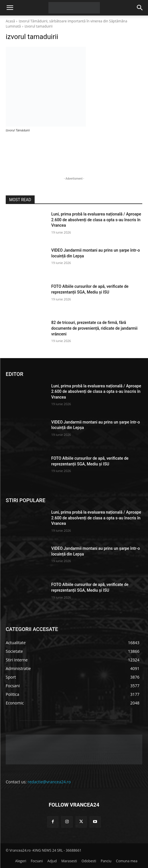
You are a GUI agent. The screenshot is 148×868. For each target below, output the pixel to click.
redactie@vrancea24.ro (49, 782)
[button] (10, 8)
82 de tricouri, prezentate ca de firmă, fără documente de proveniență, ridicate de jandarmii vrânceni (94, 328)
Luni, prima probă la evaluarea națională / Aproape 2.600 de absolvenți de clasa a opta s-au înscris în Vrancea (96, 220)
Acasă (10, 21)
